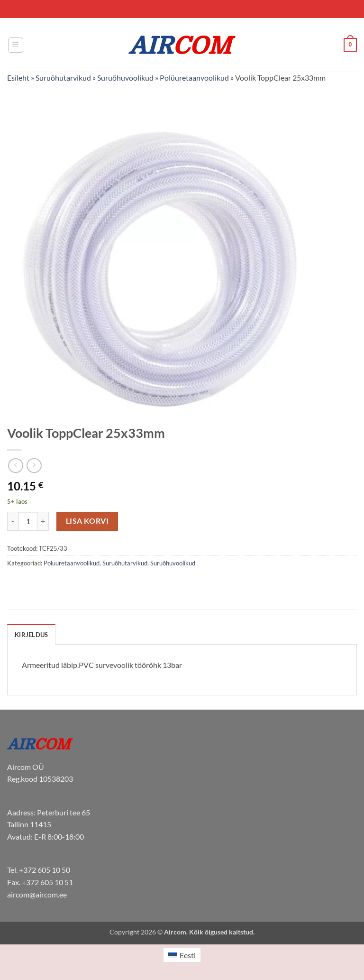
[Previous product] (34, 466)
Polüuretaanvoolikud (194, 78)
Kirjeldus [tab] (31, 635)
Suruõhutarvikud (63, 78)
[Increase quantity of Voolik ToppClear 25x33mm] (43, 521)
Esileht (18, 78)
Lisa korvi (87, 521)
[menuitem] (182, 955)
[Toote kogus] (28, 521)
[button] (16, 45)
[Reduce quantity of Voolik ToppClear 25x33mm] (13, 521)
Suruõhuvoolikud (125, 78)
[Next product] (15, 466)
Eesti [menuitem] (188, 955)
